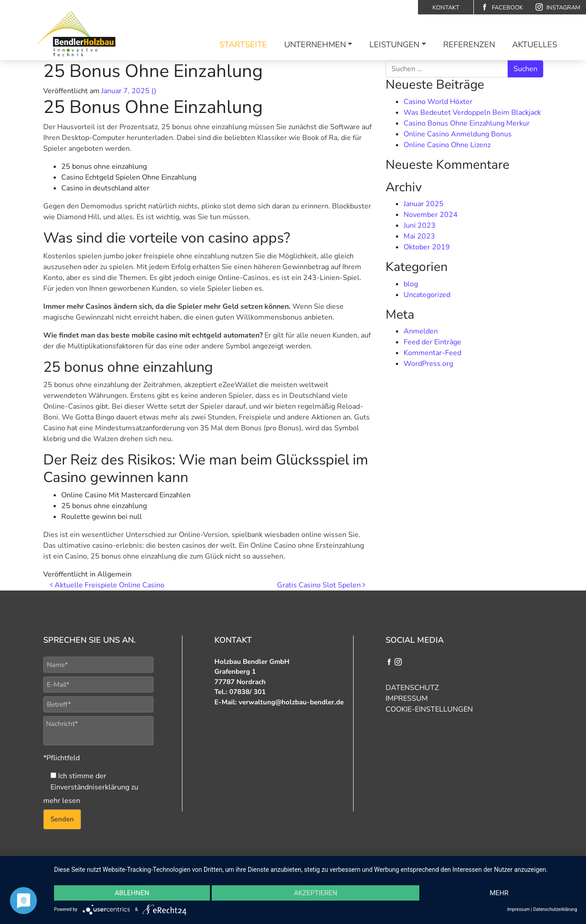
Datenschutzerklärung (555, 909)
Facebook (502, 7)
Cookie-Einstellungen (429, 709)
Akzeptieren (315, 893)
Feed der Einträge (432, 342)
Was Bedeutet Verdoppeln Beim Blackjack (472, 113)
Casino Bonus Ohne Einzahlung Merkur (467, 123)
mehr (499, 893)
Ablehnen (132, 893)
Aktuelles (535, 45)
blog (411, 284)
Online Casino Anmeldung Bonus (458, 134)
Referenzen (469, 45)
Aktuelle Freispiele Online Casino (107, 585)
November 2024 (431, 215)
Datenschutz (412, 688)
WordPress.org (428, 364)
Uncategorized (427, 295)
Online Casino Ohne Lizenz (447, 145)
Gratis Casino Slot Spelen (321, 585)
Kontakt (446, 8)
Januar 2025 (424, 204)
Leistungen (394, 45)
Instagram (558, 7)
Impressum (407, 699)
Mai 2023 (419, 236)
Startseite (243, 45)
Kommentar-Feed (432, 353)
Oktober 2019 (427, 247)
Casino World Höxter (438, 102)
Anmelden (421, 331)
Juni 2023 (420, 225)
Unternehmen (315, 45)
